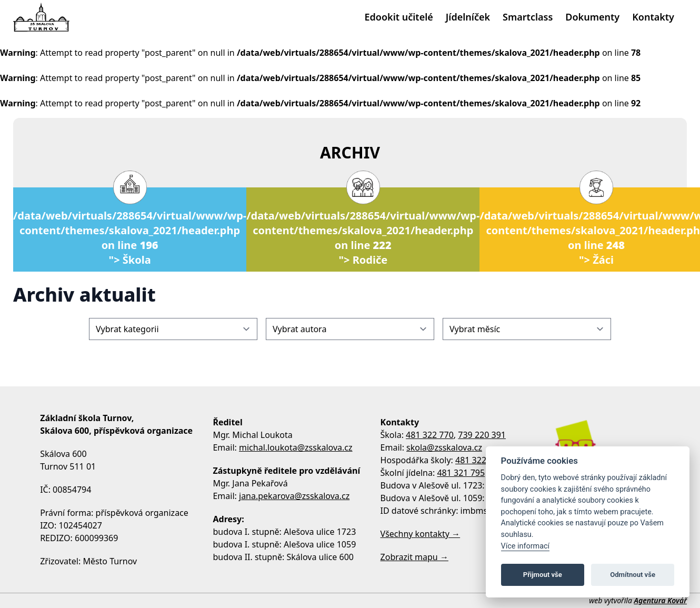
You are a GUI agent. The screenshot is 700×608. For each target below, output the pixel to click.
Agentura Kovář (661, 600)
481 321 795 (461, 473)
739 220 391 (482, 435)
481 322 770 (430, 435)
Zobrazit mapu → (414, 557)
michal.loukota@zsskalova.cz (296, 447)
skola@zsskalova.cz (444, 447)
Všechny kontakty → (421, 534)
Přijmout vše (543, 575)
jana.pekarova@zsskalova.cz (294, 496)
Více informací (526, 546)
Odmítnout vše (633, 575)
